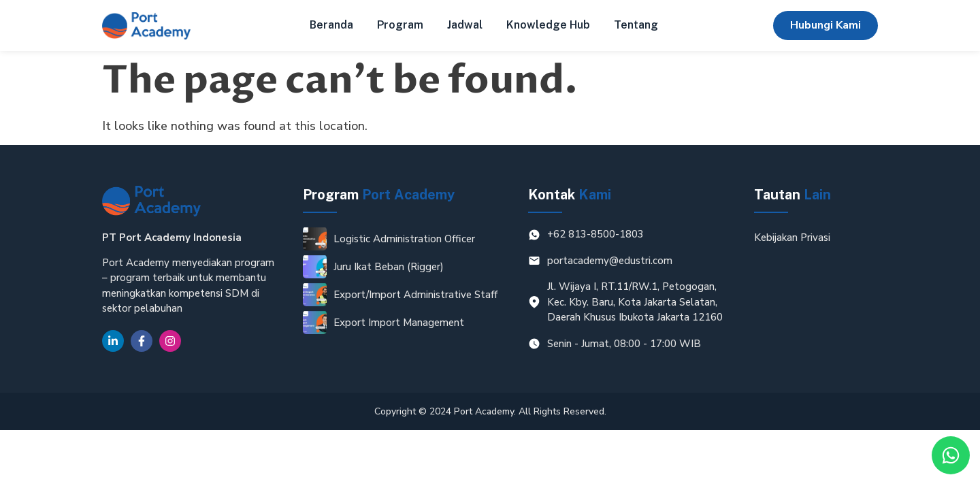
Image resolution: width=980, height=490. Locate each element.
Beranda (331, 25)
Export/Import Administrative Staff (415, 295)
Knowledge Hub (548, 25)
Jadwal (465, 25)
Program (400, 25)
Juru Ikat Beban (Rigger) (389, 267)
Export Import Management (399, 323)
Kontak (570, 195)
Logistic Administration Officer (404, 239)
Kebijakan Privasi (792, 238)
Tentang (636, 25)
